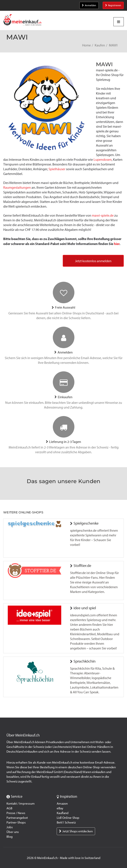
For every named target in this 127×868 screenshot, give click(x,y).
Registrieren (113, 5)
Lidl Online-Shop (68, 818)
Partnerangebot (17, 818)
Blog (9, 837)
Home (86, 45)
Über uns (13, 832)
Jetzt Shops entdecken (76, 831)
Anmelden (89, 5)
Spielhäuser (57, 169)
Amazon (62, 804)
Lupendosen (103, 160)
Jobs (10, 827)
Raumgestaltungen (17, 188)
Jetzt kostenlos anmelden (93, 261)
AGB (9, 808)
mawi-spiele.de (103, 215)
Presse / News (16, 813)
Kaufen (100, 45)
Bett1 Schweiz (66, 822)
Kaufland (63, 813)
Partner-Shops (16, 822)
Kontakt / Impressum (21, 804)
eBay (60, 808)
